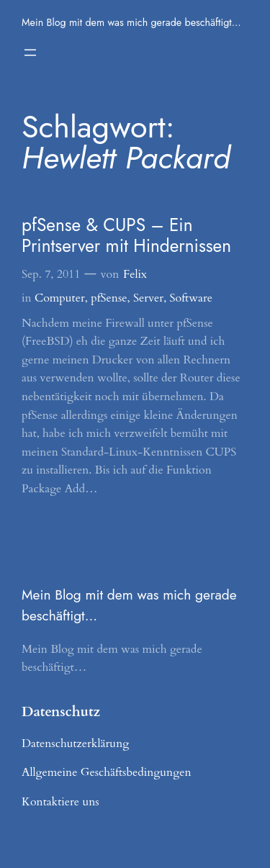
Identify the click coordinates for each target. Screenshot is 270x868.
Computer (60, 298)
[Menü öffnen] (30, 53)
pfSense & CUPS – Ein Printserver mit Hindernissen (126, 236)
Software (191, 298)
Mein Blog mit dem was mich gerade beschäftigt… (131, 22)
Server (148, 298)
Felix (135, 274)
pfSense (109, 298)
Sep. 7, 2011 (51, 274)
